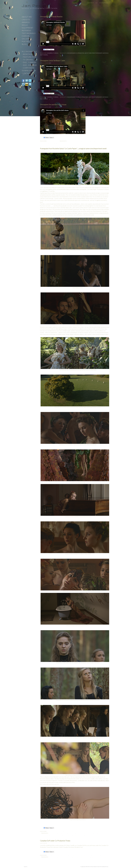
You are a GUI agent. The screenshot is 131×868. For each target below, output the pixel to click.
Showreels (104, 3)
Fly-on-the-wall (96, 855)
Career (26, 36)
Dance (75, 831)
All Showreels (29, 51)
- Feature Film (29, 57)
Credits (26, 20)
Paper (74, 835)
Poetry (26, 41)
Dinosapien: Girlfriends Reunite (51, 17)
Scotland (82, 835)
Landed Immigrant (45, 859)
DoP (104, 53)
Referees (27, 31)
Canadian (65, 833)
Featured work (91, 831)
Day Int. (87, 53)
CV (96, 3)
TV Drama (56, 53)
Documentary (78, 855)
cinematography (71, 53)
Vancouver (77, 859)
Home (97, 831)
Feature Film (83, 831)
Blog (48, 831)
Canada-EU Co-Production (74, 141)
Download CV (29, 71)
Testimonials (29, 33)
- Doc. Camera (29, 62)
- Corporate (28, 68)
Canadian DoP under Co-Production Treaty (55, 841)
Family (107, 53)
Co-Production (80, 53)
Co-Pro (78, 97)
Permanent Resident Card (57, 859)
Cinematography (68, 831)
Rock (77, 835)
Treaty (72, 859)
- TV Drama (27, 60)
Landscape (66, 835)
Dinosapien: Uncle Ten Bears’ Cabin (53, 61)
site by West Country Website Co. (99, 867)
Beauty (55, 833)
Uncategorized (103, 831)
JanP (50, 19)
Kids (41, 55)
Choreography (72, 833)
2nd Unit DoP (55, 855)
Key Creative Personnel (56, 835)
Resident (67, 859)
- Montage (27, 54)
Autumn (51, 833)
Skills (25, 25)
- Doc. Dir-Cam (29, 65)
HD (55, 143)
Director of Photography (96, 53)
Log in (26, 867)
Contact (90, 3)
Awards (26, 22)
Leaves (71, 835)
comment (71, 855)
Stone (86, 835)
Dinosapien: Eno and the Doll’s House (53, 105)
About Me (27, 17)
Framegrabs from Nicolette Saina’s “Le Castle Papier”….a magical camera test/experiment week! (73, 149)
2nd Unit (49, 855)
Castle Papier (60, 831)
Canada (60, 833)
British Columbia (53, 857)
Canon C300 (53, 831)
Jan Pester (35, 5)
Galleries (27, 39)
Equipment (28, 28)
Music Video (104, 855)
